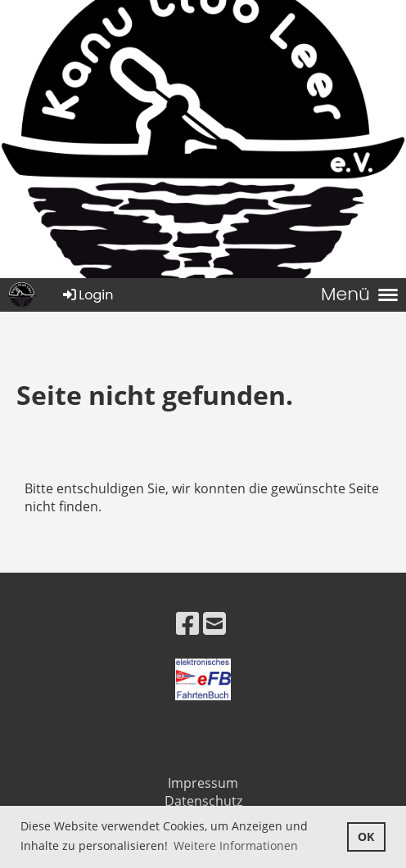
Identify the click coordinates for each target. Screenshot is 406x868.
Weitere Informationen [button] (236, 846)
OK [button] (366, 837)
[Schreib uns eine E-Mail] (214, 623)
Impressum (203, 783)
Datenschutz (203, 801)
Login (87, 295)
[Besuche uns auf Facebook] (187, 623)
